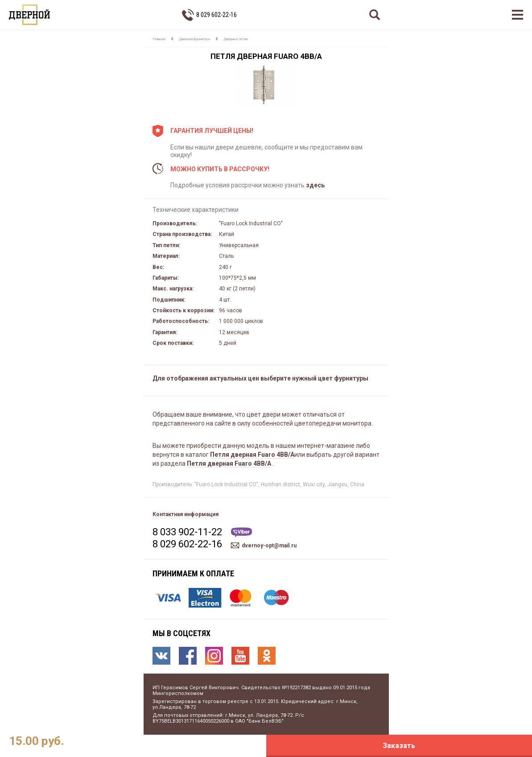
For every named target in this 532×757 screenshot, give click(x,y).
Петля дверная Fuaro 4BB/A (252, 455)
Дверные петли (236, 39)
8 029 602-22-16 (217, 15)
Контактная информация (186, 514)
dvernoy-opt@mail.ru (269, 546)
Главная (159, 39)
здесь (315, 185)
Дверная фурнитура (194, 39)
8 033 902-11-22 (187, 532)
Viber (241, 532)
